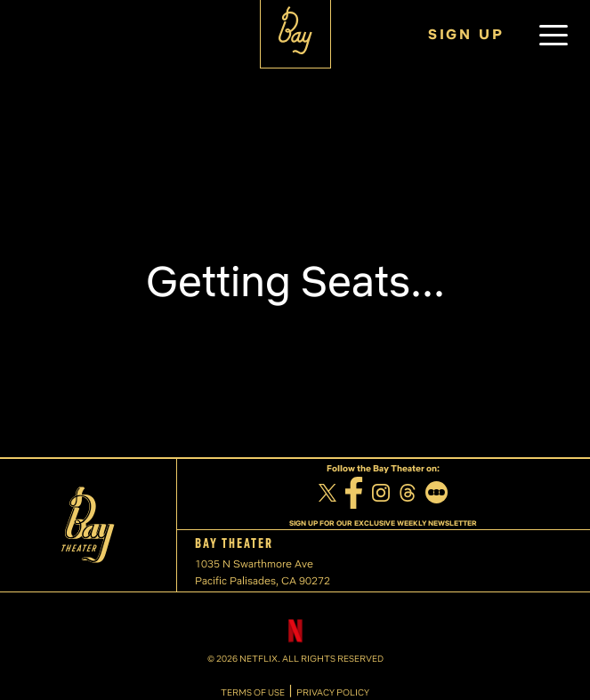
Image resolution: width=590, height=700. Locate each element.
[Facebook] (354, 495)
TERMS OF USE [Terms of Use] (253, 693)
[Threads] (408, 495)
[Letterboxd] (436, 495)
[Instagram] (381, 495)
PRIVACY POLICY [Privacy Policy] (333, 693)
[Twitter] (327, 495)
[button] (554, 35)
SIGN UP (466, 34)
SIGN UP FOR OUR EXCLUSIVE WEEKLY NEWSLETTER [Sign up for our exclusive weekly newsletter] (383, 523)
